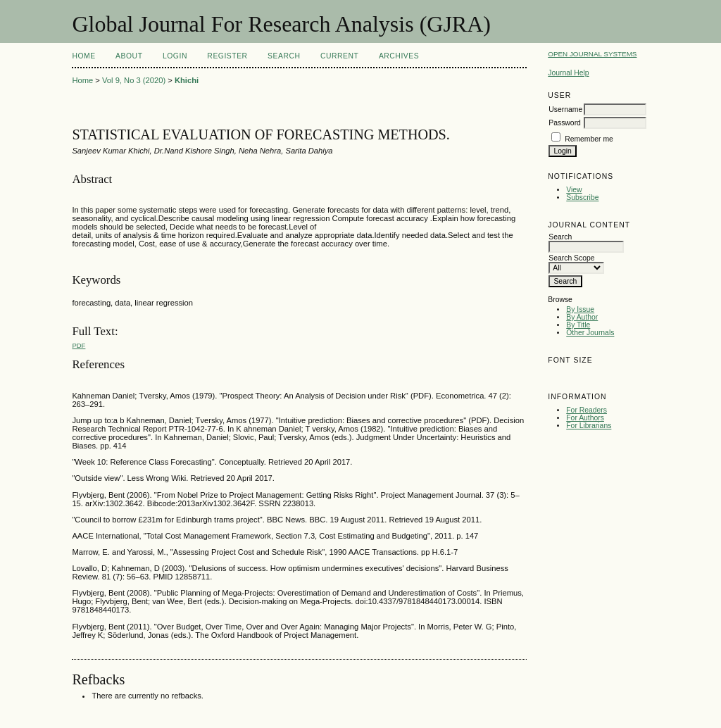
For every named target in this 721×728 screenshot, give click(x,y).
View (574, 190)
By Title (578, 325)
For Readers (587, 410)
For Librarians (589, 426)
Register (227, 56)
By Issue (580, 309)
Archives (399, 56)
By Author (582, 317)
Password (565, 123)
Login (175, 56)
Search (284, 56)
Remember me (589, 139)
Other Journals (590, 333)
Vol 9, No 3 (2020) (134, 80)
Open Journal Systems (592, 54)
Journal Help (568, 73)
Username (565, 109)
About (129, 56)
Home (83, 56)
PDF (79, 345)
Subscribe (582, 197)
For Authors (585, 418)
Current (339, 56)
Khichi (187, 80)
